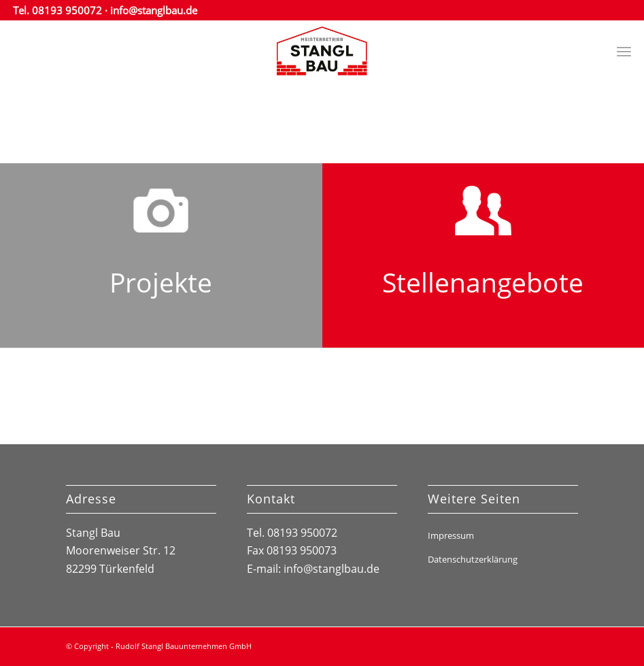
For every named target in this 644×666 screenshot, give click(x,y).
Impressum (451, 535)
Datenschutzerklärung (473, 559)
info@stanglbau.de (154, 10)
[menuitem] (624, 51)
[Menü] (624, 51)
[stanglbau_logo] (322, 51)
